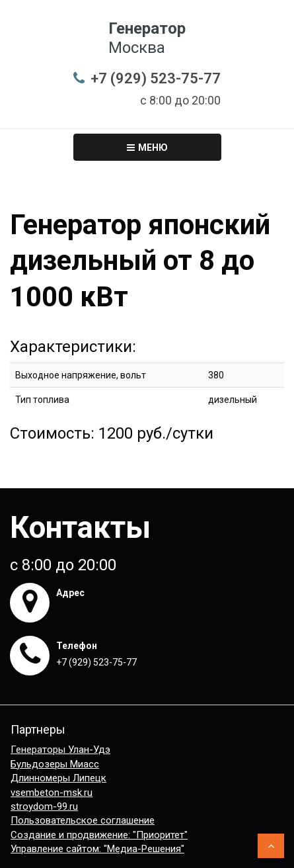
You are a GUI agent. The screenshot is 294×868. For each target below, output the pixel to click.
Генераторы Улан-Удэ (60, 750)
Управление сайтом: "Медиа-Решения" (97, 849)
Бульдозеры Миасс (55, 764)
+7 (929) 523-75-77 (156, 78)
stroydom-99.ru (44, 806)
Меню (147, 148)
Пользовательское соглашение (83, 820)
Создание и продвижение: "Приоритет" (99, 835)
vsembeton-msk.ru (52, 793)
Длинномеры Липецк (58, 778)
